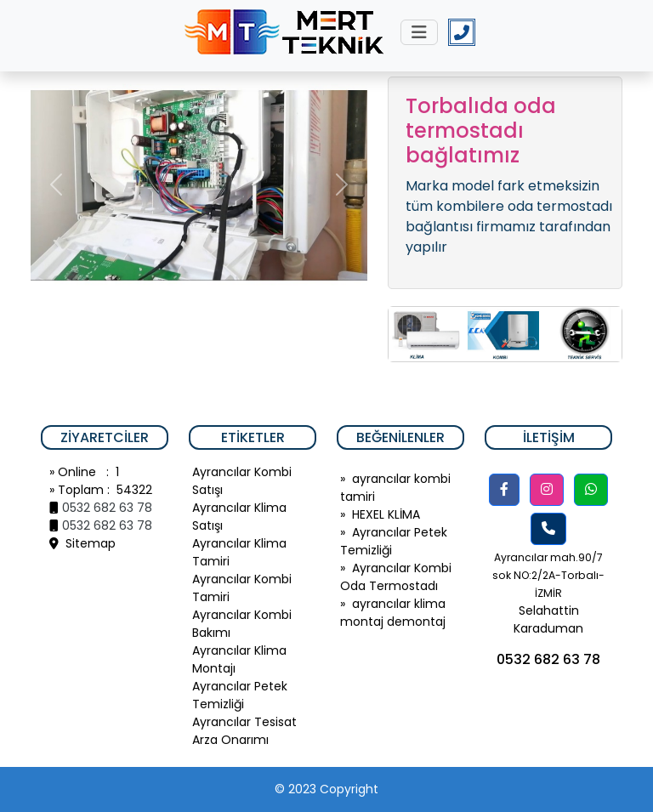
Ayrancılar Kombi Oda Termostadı (396, 577)
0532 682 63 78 (107, 508)
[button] (504, 490)
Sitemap (82, 543)
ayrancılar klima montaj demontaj (393, 613)
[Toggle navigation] (419, 32)
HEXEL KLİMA (386, 514)
